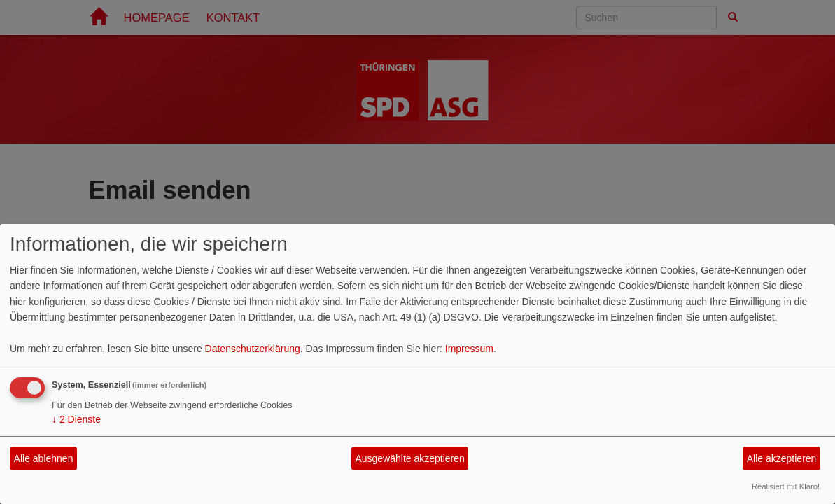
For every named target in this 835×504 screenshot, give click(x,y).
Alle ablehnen (44, 458)
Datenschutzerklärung (253, 349)
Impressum (469, 349)
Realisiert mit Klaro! (786, 486)
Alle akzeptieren (782, 458)
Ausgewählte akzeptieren (409, 458)
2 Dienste (76, 419)
